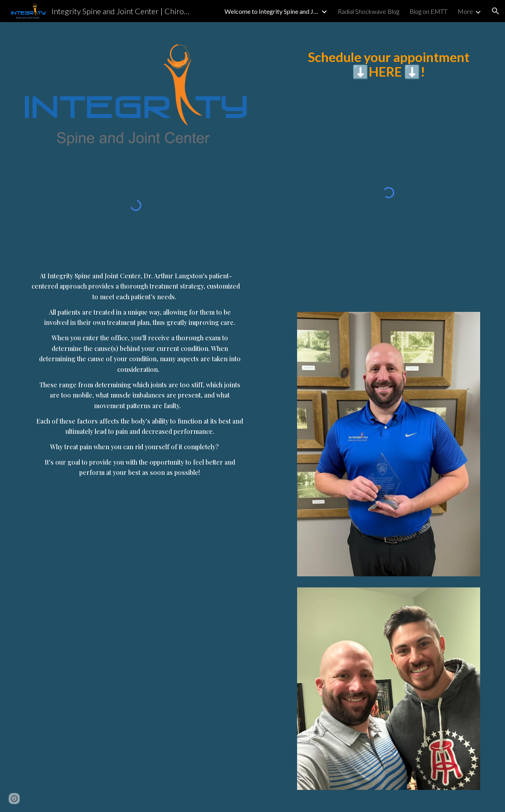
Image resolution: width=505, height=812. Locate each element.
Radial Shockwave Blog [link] (368, 11)
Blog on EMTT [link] (428, 11)
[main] (136, 368)
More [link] (465, 11)
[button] (496, 11)
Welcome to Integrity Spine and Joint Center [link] (272, 11)
